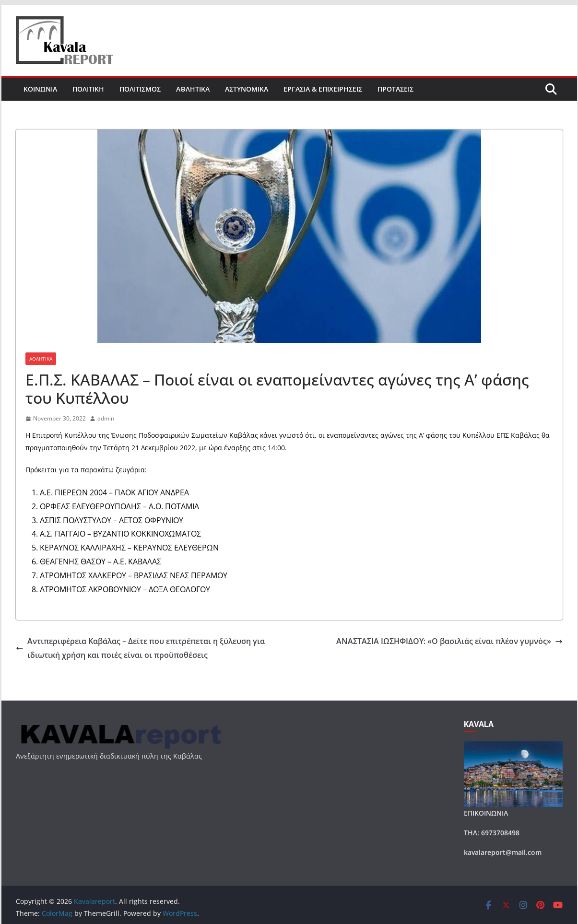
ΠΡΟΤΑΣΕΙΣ (395, 89)
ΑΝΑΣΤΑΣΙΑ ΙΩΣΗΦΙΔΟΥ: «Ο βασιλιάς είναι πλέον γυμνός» (449, 641)
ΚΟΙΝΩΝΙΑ (40, 89)
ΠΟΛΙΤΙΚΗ (88, 89)
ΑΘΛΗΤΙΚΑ (193, 89)
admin (106, 418)
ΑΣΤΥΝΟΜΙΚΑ (247, 89)
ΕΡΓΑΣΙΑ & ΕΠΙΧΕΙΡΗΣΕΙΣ (323, 89)
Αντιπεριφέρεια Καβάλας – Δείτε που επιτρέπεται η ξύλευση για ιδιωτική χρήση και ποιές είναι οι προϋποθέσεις (140, 648)
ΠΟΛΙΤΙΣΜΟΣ (140, 89)
